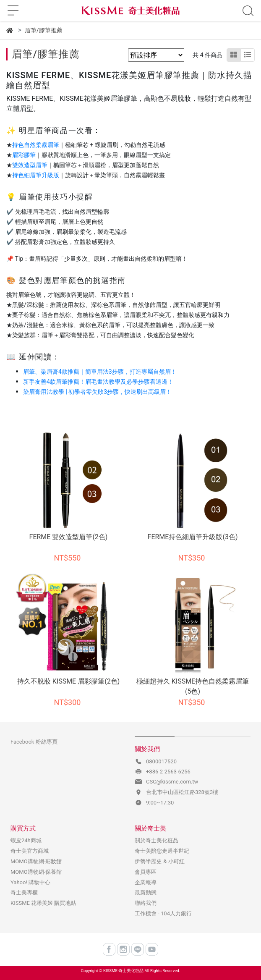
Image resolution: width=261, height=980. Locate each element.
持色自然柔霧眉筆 (36, 145)
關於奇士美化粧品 (157, 840)
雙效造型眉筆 (30, 165)
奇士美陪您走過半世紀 (162, 851)
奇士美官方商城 (30, 851)
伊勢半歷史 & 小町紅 (160, 861)
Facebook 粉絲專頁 (34, 742)
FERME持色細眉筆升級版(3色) (193, 537)
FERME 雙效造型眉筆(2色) (69, 537)
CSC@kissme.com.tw (172, 782)
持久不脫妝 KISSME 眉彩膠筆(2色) (68, 681)
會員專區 (146, 872)
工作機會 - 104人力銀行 (163, 913)
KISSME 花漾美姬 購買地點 (43, 903)
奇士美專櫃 (24, 892)
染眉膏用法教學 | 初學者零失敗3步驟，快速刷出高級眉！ (97, 392)
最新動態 (146, 892)
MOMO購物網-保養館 (36, 872)
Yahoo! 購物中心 (30, 882)
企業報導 (146, 882)
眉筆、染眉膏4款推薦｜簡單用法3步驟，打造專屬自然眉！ (100, 372)
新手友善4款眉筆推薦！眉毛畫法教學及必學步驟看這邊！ (98, 382)
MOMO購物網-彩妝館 (36, 861)
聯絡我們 (146, 903)
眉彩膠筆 (24, 155)
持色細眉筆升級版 (36, 175)
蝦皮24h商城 (26, 840)
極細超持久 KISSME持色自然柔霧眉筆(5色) (193, 686)
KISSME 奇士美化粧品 (123, 971)
